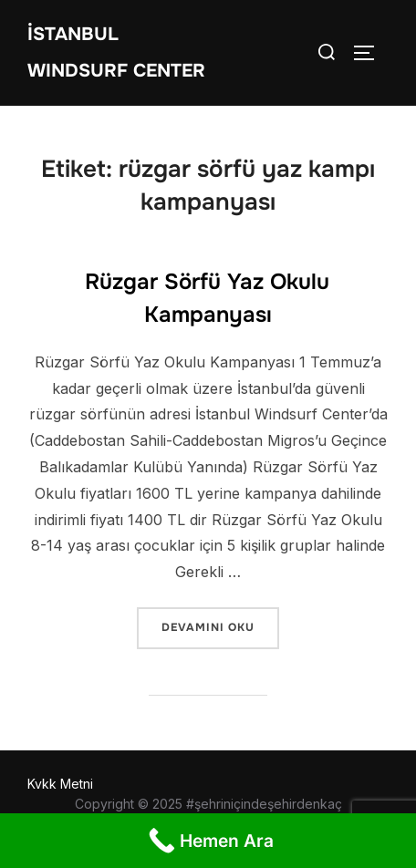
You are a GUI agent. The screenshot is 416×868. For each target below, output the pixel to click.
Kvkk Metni (60, 784)
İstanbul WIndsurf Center (116, 52)
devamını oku (220, 626)
